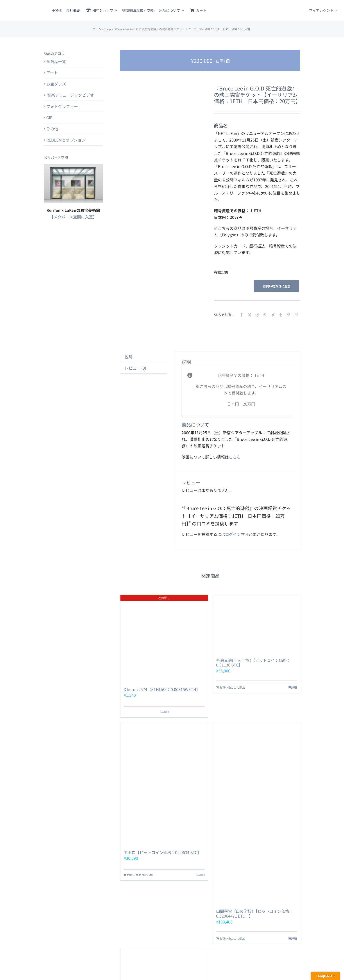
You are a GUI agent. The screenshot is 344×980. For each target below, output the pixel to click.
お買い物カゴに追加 (277, 286)
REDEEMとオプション (66, 140)
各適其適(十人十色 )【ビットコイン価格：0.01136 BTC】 (253, 663)
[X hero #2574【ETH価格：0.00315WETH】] (164, 639)
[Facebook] (242, 315)
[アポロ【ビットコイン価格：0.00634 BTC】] (164, 784)
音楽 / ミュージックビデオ (70, 95)
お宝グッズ (56, 84)
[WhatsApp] (265, 315)
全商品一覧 (56, 61)
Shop (107, 29)
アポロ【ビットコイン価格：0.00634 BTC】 (162, 852)
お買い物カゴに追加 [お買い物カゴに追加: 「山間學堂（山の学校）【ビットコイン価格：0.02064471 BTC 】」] (232, 938)
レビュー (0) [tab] (135, 368)
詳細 (166, 712)
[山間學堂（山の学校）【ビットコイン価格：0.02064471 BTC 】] (256, 813)
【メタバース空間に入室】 (73, 217)
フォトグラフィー (62, 106)
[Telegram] (273, 315)
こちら (235, 457)
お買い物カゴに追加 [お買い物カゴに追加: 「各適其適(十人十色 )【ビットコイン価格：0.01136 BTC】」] (232, 687)
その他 (52, 129)
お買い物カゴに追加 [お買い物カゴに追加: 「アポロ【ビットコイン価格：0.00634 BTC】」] (140, 875)
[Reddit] (257, 315)
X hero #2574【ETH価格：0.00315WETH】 (162, 689)
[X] (249, 315)
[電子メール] (296, 315)
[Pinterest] (288, 315)
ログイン (233, 534)
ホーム (97, 29)
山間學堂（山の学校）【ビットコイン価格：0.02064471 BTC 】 (255, 913)
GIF (49, 117)
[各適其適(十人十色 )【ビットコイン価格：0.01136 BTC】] (256, 624)
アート (52, 73)
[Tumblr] (281, 315)
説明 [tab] (129, 357)
